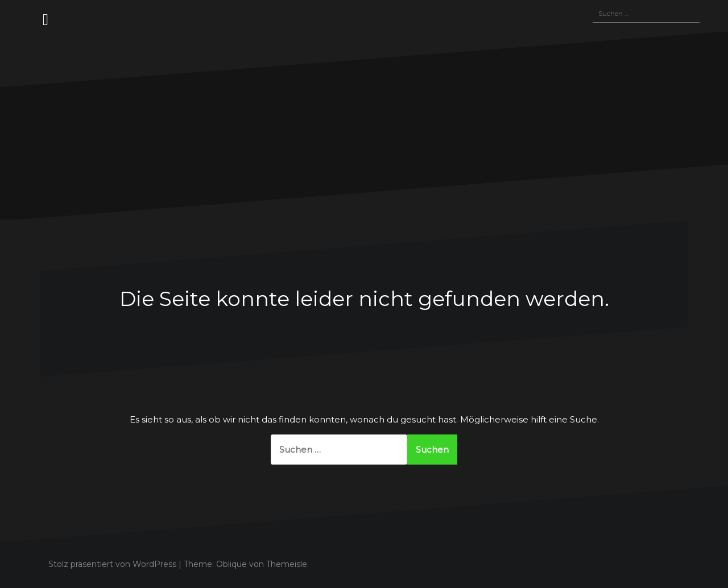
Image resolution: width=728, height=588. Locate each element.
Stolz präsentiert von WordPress (112, 564)
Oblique (231, 564)
